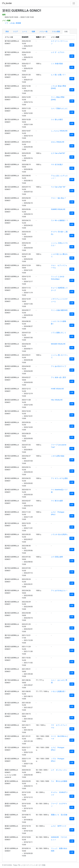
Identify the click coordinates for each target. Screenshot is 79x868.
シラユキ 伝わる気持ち (59, 534)
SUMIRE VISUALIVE (58, 209)
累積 (7, 32)
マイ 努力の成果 (57, 501)
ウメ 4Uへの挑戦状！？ (59, 220)
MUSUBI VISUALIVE (58, 344)
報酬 (33, 32)
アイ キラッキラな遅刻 (59, 478)
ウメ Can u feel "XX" (58, 187)
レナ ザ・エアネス (58, 52)
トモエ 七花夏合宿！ (59, 691)
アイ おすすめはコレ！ (59, 591)
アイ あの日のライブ (59, 366)
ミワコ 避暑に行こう (59, 333)
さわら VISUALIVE (58, 142)
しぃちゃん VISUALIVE (59, 131)
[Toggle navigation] (74, 3)
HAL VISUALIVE (57, 400)
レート (25, 32)
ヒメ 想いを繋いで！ (59, 75)
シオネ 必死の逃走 (58, 456)
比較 (66, 32)
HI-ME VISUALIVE (57, 389)
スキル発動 (56, 32)
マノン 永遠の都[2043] (59, 310)
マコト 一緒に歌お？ (59, 198)
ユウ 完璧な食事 (57, 557)
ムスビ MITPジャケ (59, 826)
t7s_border (7, 3)
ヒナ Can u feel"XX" (58, 153)
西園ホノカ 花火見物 (59, 815)
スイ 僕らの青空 (57, 120)
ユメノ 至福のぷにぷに (59, 108)
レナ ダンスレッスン (59, 770)
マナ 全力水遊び (57, 165)
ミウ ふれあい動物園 (13, 23)
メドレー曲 (43, 32)
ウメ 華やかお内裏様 (59, 781)
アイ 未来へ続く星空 (59, 377)
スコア (16, 32)
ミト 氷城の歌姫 (57, 64)
